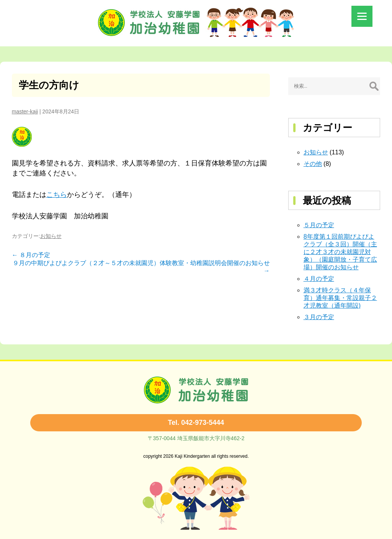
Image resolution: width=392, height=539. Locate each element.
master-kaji (25, 111)
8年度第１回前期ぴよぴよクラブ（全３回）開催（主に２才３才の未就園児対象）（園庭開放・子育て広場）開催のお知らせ (340, 252)
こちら (57, 195)
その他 (313, 164)
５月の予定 (319, 225)
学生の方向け (49, 85)
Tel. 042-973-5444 (196, 423)
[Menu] (362, 16)
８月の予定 (31, 255)
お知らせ (51, 236)
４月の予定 (319, 279)
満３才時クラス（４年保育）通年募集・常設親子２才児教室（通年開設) (340, 298)
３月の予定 (319, 317)
